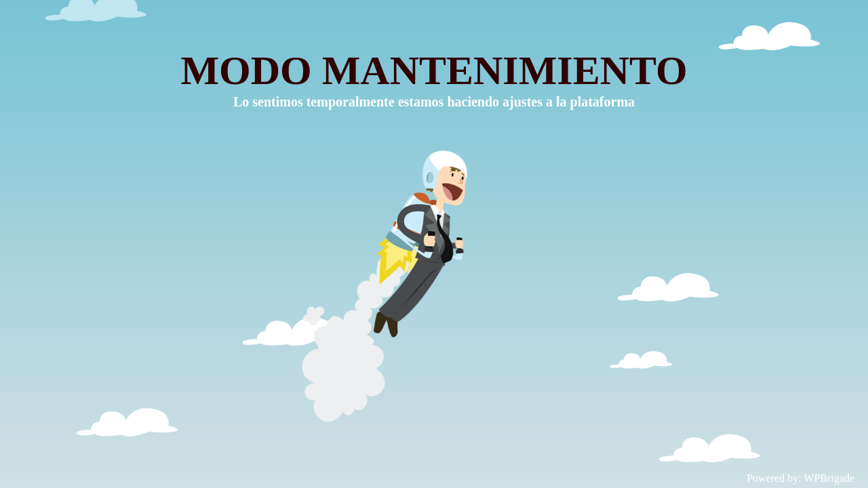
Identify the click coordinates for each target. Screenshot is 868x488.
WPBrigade (829, 478)
